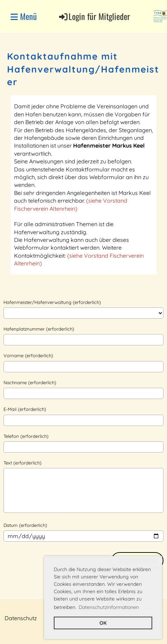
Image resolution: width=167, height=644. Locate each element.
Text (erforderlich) (23, 463)
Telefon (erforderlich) (26, 436)
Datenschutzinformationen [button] (109, 607)
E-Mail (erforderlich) (25, 409)
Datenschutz (21, 618)
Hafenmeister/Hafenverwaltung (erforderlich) (52, 302)
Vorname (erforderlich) (28, 355)
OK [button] (103, 623)
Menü (24, 16)
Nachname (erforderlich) (30, 382)
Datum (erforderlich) (25, 525)
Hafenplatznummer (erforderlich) (39, 329)
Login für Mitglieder (94, 16)
